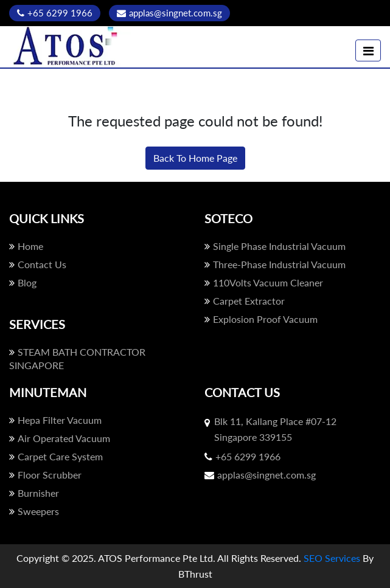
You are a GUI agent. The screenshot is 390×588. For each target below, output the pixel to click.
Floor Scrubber (45, 475)
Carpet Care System (56, 456)
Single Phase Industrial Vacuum (275, 246)
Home (26, 246)
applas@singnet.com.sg (169, 13)
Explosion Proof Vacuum (261, 319)
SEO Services (332, 558)
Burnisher (34, 493)
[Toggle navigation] (368, 50)
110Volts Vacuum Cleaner (264, 282)
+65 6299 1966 (55, 13)
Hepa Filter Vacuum (55, 420)
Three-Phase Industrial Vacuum (275, 264)
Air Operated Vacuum (60, 438)
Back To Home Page (195, 158)
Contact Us (38, 264)
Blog (23, 282)
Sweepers (34, 511)
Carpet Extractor (245, 301)
